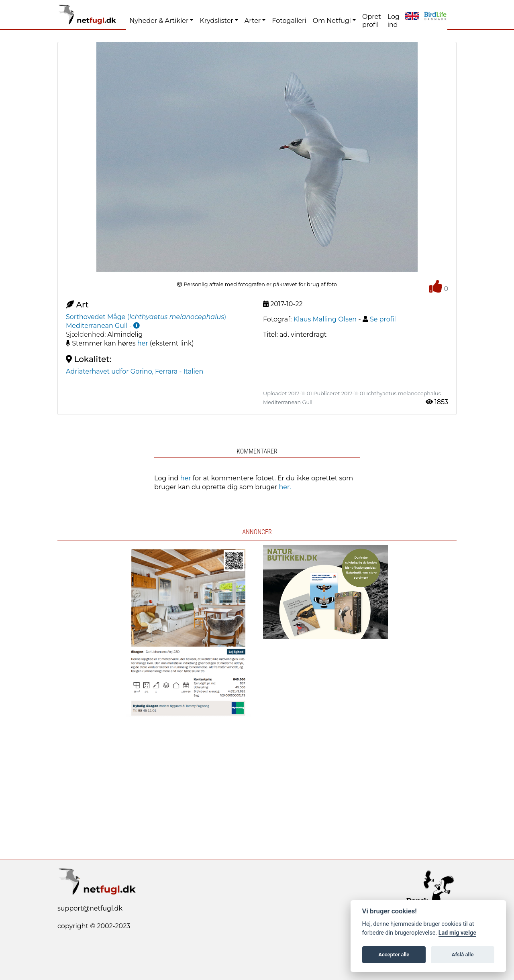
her (143, 343)
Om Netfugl (332, 21)
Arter (253, 21)
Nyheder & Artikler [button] (159, 21)
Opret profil (372, 21)
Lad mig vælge (457, 933)
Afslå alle (463, 955)
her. (285, 487)
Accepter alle (394, 955)
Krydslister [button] (216, 21)
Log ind (394, 21)
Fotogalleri (289, 21)
